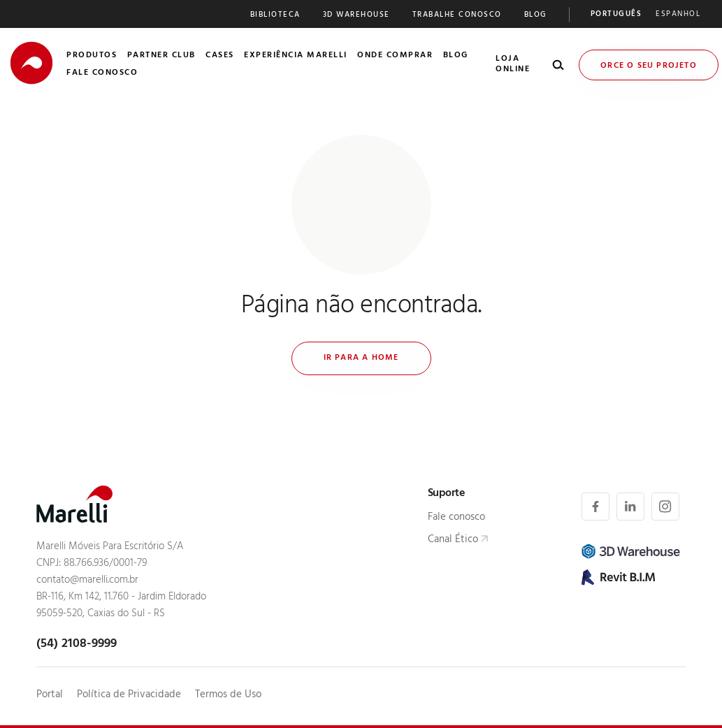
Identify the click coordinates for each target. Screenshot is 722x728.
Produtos (92, 56)
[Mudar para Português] (616, 16)
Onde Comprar (395, 56)
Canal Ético (453, 540)
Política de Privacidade (129, 696)
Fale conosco (456, 518)
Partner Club (161, 56)
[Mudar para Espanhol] (678, 16)
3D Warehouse (356, 16)
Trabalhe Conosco (457, 16)
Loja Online (513, 65)
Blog (535, 16)
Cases (220, 56)
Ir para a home (361, 358)
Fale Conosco (102, 73)
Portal (50, 696)
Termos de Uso (228, 696)
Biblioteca (275, 16)
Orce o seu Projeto (649, 66)
